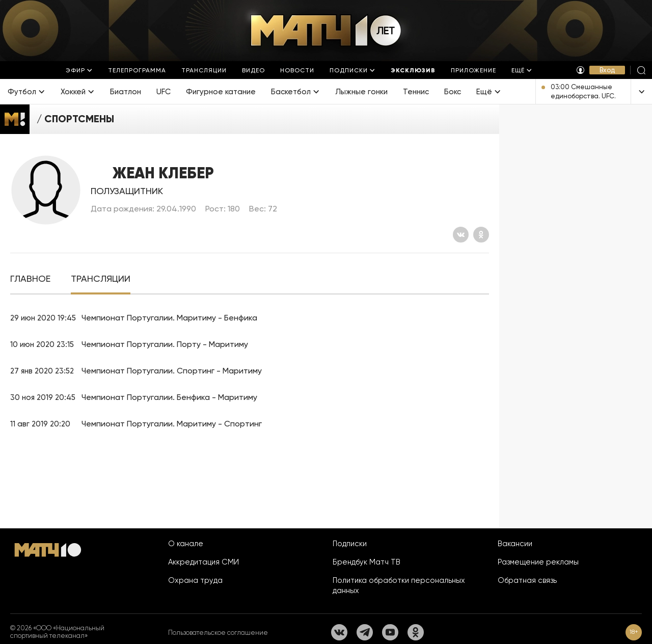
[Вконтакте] (461, 235)
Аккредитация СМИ (203, 562)
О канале (186, 544)
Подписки (350, 544)
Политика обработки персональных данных (399, 585)
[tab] (30, 279)
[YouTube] (390, 632)
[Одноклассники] (481, 235)
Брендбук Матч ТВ (366, 562)
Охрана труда (195, 580)
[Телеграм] (365, 632)
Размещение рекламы (538, 562)
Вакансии (515, 544)
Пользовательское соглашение (218, 633)
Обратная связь (527, 580)
